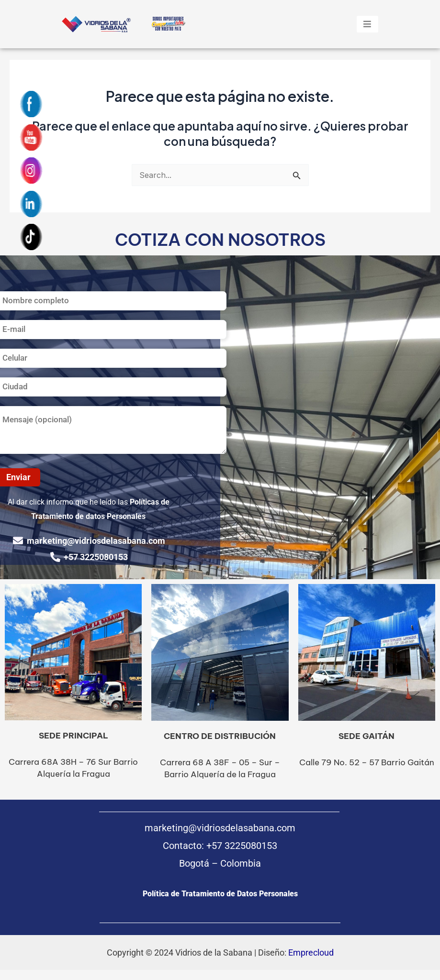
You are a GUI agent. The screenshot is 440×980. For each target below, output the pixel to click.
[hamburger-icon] (367, 24)
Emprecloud (311, 952)
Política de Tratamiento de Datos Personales (220, 894)
